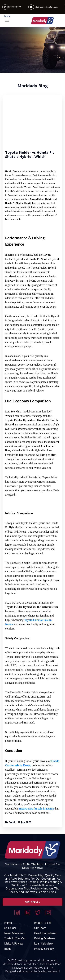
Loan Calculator (44, 944)
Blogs (8, 949)
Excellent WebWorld (49, 971)
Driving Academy (45, 938)
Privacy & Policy (44, 949)
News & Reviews (14, 933)
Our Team (40, 928)
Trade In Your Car (15, 938)
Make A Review (14, 944)
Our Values (32, 902)
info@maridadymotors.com (43, 7)
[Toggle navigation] (32, 20)
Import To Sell (43, 923)
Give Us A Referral (45, 933)
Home (8, 923)
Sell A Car (10, 928)
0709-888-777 (12, 7)
